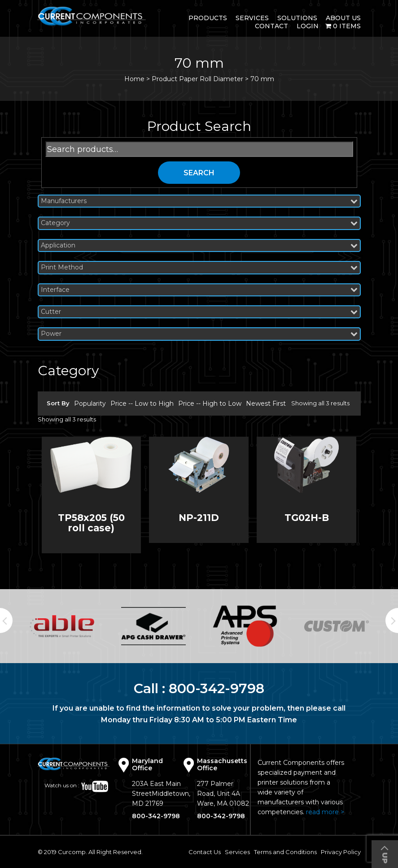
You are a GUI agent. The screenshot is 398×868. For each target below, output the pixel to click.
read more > (325, 812)
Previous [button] (6, 621)
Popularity (90, 404)
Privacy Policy (341, 852)
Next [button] (392, 621)
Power (199, 334)
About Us (343, 18)
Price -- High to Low (210, 404)
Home (134, 79)
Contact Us (205, 852)
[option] (62, 626)
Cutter (199, 312)
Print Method (199, 267)
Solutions (297, 18)
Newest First (266, 404)
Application (199, 245)
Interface (199, 290)
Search (199, 173)
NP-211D (199, 518)
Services (252, 18)
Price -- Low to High (142, 404)
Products (208, 18)
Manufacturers (199, 201)
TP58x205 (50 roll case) (91, 523)
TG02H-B (307, 518)
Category (199, 223)
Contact (271, 26)
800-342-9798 (216, 688)
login (308, 26)
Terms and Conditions (285, 852)
